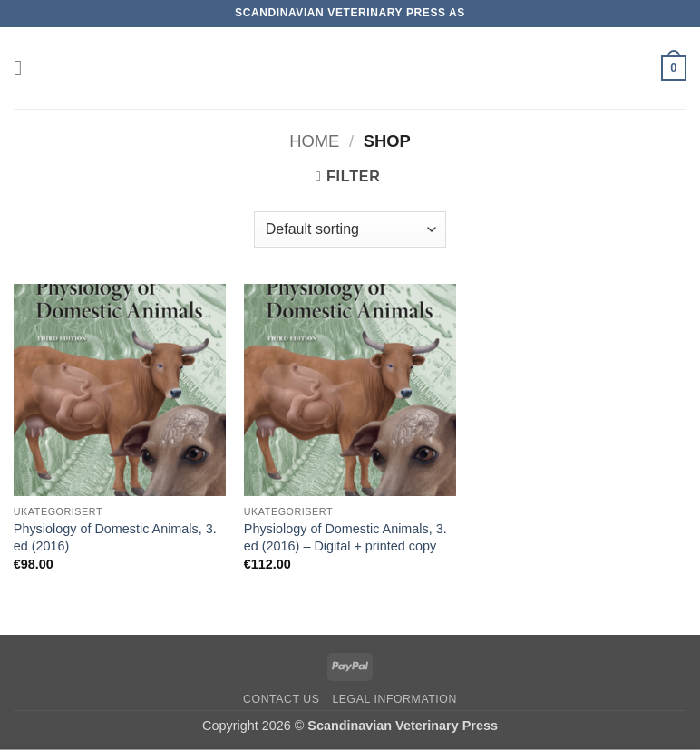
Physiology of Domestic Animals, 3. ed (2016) (115, 537)
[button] (24, 68)
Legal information (394, 699)
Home (314, 141)
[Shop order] (350, 229)
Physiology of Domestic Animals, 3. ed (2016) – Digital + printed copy (345, 537)
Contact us (282, 699)
